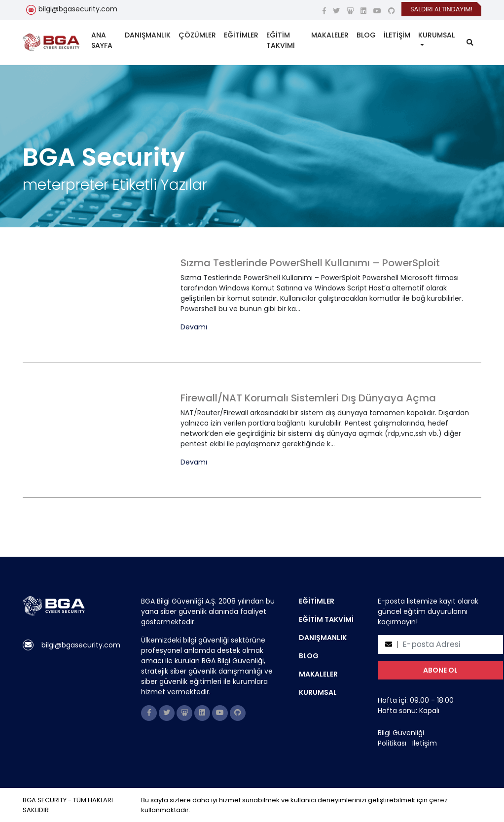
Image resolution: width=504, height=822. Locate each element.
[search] (470, 43)
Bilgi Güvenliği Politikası (401, 738)
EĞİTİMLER (241, 35)
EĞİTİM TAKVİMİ (281, 40)
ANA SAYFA (102, 40)
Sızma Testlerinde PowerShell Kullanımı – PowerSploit (310, 263)
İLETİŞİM (397, 35)
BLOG (366, 35)
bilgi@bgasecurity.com (78, 9)
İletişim (425, 743)
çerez (438, 800)
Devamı (194, 327)
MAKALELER (330, 35)
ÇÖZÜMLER (197, 35)
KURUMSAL (436, 35)
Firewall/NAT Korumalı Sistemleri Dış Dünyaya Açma (308, 398)
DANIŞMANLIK (148, 35)
